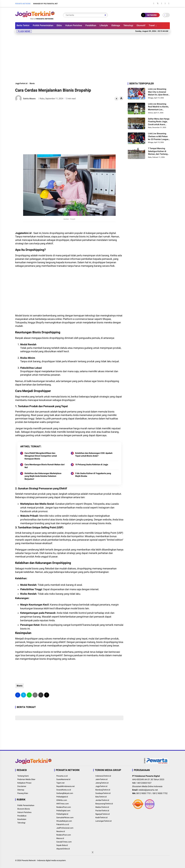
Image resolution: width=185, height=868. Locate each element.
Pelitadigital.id (62, 797)
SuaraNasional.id (63, 779)
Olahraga (116, 25)
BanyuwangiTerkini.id (104, 804)
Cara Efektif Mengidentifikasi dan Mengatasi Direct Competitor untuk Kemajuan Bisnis (41, 456)
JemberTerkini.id (102, 800)
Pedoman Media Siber (26, 779)
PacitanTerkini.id (102, 811)
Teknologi (128, 25)
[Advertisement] (92, 57)
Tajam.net (60, 783)
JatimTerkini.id (101, 779)
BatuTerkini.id (101, 797)
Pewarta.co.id (62, 776)
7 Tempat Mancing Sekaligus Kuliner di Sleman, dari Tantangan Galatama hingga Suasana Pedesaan (159, 151)
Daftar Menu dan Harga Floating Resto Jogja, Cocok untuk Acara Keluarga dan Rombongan (159, 122)
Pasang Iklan (23, 793)
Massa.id (60, 838)
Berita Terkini (23, 25)
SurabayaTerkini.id (103, 793)
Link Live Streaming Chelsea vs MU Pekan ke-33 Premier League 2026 (158, 137)
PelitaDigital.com (63, 811)
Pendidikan (91, 25)
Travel (152, 25)
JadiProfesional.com (65, 828)
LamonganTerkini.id (103, 821)
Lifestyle (104, 25)
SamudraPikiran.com (65, 818)
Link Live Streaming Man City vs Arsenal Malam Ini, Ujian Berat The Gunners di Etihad (158, 92)
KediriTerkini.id (101, 818)
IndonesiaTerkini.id (103, 776)
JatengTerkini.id (102, 783)
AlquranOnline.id (63, 849)
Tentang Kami (23, 776)
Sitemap (21, 790)
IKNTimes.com (63, 804)
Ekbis (59, 25)
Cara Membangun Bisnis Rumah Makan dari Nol (45, 466)
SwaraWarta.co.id (64, 790)
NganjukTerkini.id (102, 814)
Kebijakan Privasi (24, 783)
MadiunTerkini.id (102, 807)
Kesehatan (22, 819)
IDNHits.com (62, 800)
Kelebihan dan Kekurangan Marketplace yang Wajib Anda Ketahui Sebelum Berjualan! (43, 476)
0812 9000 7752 (160, 793)
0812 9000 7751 (144, 793)
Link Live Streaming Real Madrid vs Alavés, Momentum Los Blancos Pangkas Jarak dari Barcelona (159, 107)
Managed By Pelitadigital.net (46, 4)
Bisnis (32, 83)
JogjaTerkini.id (21, 83)
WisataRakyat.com (64, 821)
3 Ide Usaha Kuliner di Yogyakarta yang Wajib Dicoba (93, 475)
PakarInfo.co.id (63, 824)
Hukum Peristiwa (74, 25)
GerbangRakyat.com (65, 793)
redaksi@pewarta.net (148, 790)
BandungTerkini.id (103, 790)
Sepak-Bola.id (62, 845)
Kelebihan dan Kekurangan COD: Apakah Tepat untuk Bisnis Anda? (94, 455)
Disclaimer (22, 786)
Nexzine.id (61, 831)
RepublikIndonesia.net (65, 786)
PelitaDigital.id (62, 814)
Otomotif (141, 25)
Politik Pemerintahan (43, 25)
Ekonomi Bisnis (24, 809)
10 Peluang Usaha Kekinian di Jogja (92, 464)
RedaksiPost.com (64, 807)
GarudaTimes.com (64, 842)
